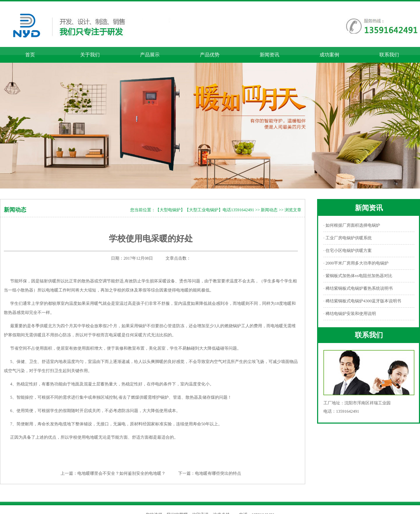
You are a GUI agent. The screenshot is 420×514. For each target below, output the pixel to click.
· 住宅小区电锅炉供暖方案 (348, 251)
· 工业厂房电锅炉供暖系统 (348, 238)
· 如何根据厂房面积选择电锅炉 (352, 225)
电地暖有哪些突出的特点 (218, 473)
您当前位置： (143, 210)
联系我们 (389, 55)
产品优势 (210, 55)
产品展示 (150, 55)
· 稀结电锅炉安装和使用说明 (350, 314)
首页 (30, 55)
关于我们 (90, 55)
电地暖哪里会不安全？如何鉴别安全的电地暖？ (121, 473)
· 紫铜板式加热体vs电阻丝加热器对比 (358, 276)
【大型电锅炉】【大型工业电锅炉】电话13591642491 (205, 210)
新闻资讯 (269, 55)
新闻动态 (269, 210)
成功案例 (329, 55)
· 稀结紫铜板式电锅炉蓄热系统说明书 (358, 288)
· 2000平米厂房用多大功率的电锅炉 (356, 263)
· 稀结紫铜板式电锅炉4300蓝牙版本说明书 (362, 301)
